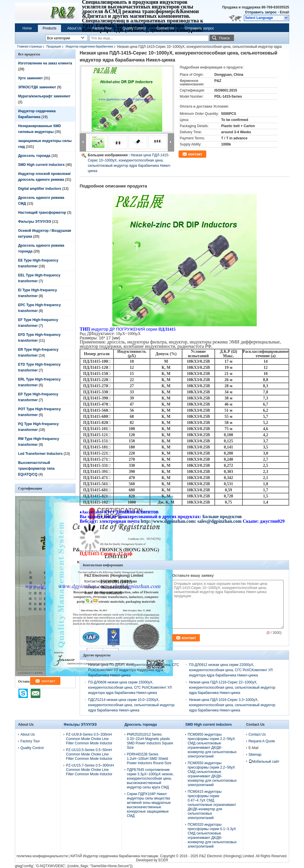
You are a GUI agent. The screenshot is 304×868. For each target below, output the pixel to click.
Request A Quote (262, 741)
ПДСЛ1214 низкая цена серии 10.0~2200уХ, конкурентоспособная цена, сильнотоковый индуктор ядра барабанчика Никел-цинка (131, 705)
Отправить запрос (261, 12)
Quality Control (134, 28)
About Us (74, 28)
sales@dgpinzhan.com (220, 521)
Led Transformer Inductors (40, 454)
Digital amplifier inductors (40, 189)
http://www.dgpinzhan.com (168, 521)
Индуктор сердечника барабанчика (89, 47)
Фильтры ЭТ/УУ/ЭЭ (35, 222)
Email (284, 12)
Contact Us (165, 28)
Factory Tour (102, 28)
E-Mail (254, 748)
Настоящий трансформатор (42, 213)
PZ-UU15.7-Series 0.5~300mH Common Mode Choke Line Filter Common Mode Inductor (90, 770)
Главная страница (29, 47)
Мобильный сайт (264, 762)
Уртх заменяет (30, 78)
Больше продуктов (222, 517)
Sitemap (255, 755)
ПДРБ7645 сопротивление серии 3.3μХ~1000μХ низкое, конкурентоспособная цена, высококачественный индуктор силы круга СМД (150, 778)
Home (27, 28)
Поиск (224, 38)
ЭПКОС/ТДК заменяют (37, 87)
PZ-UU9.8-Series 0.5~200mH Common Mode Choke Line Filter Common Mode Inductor (89, 739)
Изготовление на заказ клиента (45, 63)
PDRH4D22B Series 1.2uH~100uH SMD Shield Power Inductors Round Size (149, 759)
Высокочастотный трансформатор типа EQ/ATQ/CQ (36, 469)
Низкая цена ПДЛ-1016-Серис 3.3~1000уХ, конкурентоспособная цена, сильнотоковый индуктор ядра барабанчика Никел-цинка (232, 705)
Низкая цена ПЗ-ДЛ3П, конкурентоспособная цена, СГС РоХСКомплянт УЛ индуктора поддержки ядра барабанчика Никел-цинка (133, 670)
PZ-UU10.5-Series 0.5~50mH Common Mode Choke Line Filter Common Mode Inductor (89, 754)
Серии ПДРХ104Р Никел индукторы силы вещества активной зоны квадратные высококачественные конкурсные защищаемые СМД (149, 805)
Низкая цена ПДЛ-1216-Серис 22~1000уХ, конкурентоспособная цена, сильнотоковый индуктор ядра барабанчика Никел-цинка (232, 688)
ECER (163, 860)
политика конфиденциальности (42, 856)
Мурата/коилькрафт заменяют (44, 96)
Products (49, 28)
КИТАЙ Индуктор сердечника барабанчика (105, 856)
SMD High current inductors (41, 165)
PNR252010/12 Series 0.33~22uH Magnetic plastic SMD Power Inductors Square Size (150, 741)
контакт (195, 154)
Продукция (54, 47)
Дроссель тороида (34, 156)
